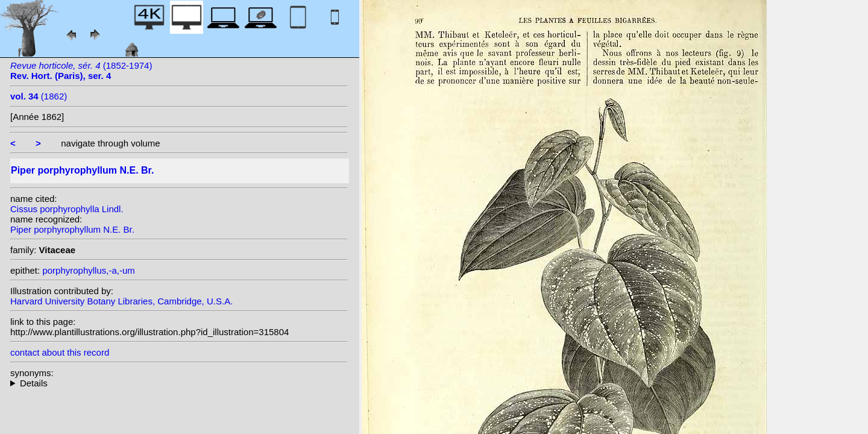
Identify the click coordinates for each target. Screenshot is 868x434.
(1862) (39, 96)
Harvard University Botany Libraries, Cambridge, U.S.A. (121, 301)
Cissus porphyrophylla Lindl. (67, 209)
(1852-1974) (81, 71)
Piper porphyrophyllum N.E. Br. (72, 229)
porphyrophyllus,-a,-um (88, 270)
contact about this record (60, 352)
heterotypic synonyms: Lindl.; (179, 383)
